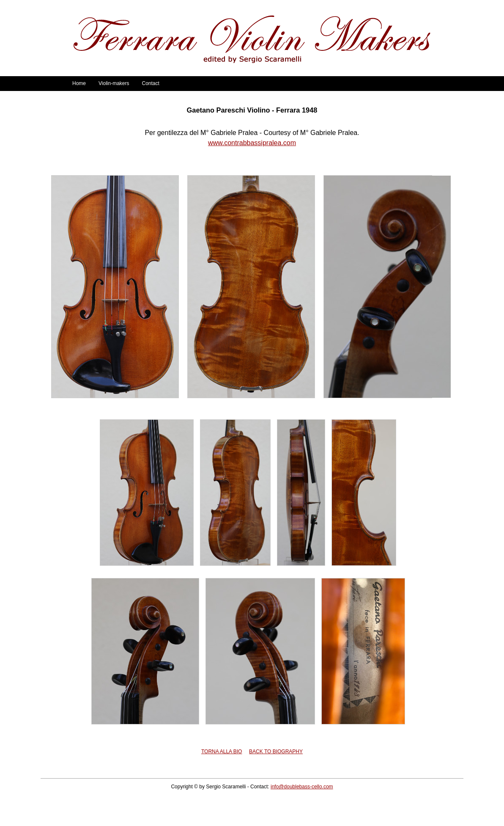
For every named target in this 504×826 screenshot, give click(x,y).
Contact (150, 83)
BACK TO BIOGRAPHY (276, 752)
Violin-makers (114, 83)
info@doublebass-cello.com (302, 787)
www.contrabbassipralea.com (252, 143)
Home (79, 83)
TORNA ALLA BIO (222, 752)
